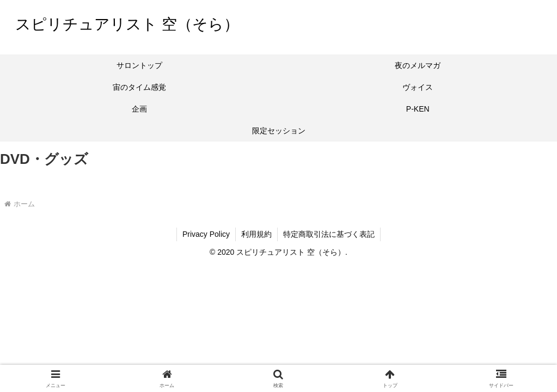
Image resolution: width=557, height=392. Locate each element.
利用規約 (256, 234)
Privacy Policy (206, 234)
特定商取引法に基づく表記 (329, 234)
